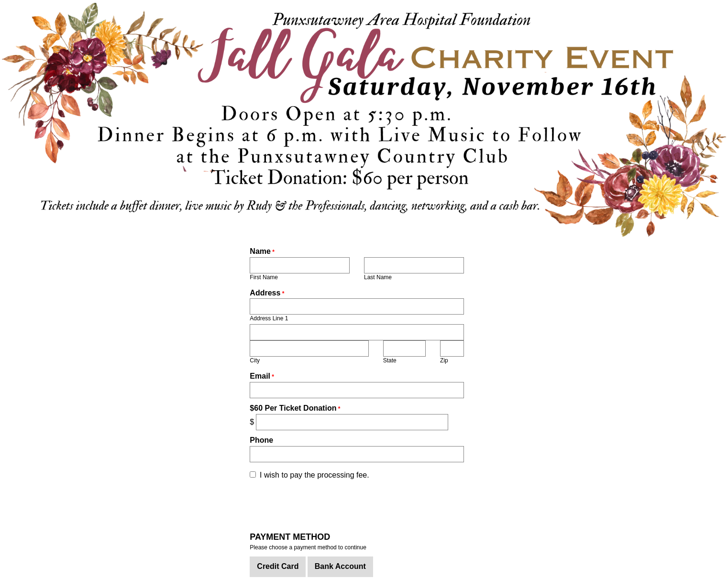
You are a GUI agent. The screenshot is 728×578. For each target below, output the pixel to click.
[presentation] (322, 504)
